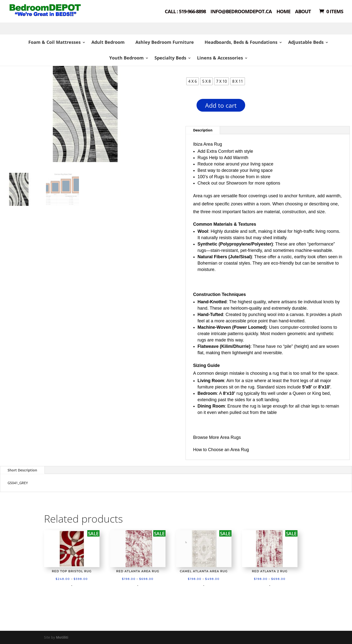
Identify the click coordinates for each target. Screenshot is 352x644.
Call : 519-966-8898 (185, 12)
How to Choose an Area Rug (221, 450)
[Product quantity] (188, 107)
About (303, 12)
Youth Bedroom (126, 58)
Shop (53, 17)
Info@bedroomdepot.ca (241, 12)
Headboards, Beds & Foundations (241, 42)
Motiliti (62, 637)
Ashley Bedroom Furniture (165, 42)
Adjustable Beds (306, 42)
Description (203, 130)
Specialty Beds (170, 58)
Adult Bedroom (108, 42)
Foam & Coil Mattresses (55, 42)
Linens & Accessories (220, 58)
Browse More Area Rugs (217, 437)
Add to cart (221, 105)
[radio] (192, 81)
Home (283, 12)
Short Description (22, 470)
